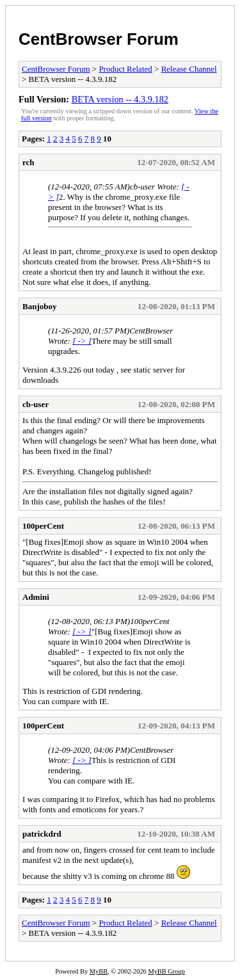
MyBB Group (166, 971)
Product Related (125, 69)
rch (28, 162)
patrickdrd (42, 834)
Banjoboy (39, 306)
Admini (36, 597)
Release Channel (189, 69)
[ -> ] (82, 341)
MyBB (99, 971)
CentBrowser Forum (99, 39)
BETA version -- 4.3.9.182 (120, 99)
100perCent (43, 526)
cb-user (36, 404)
